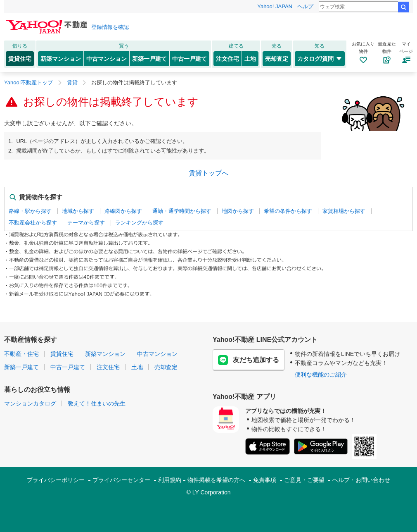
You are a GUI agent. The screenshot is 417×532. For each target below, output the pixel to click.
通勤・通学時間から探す (182, 211)
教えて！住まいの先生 (97, 403)
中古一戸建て (190, 59)
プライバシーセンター (121, 480)
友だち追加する (249, 360)
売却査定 (277, 59)
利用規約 (170, 480)
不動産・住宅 (21, 354)
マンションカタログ (30, 403)
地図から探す (238, 211)
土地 (250, 59)
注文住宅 (227, 59)
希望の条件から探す (288, 211)
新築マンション (61, 59)
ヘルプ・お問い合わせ (361, 480)
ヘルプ (305, 6)
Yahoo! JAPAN (275, 6)
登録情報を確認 (110, 27)
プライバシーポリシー (56, 480)
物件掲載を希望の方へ (216, 480)
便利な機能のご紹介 (321, 375)
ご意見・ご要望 (304, 480)
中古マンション (107, 59)
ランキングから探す (139, 223)
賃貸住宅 (20, 59)
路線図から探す (123, 211)
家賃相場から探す (344, 211)
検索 (403, 7)
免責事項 (265, 480)
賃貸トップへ (208, 173)
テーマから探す (86, 223)
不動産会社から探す (33, 223)
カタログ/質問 (320, 59)
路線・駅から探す (30, 211)
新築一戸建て (149, 59)
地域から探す (78, 211)
